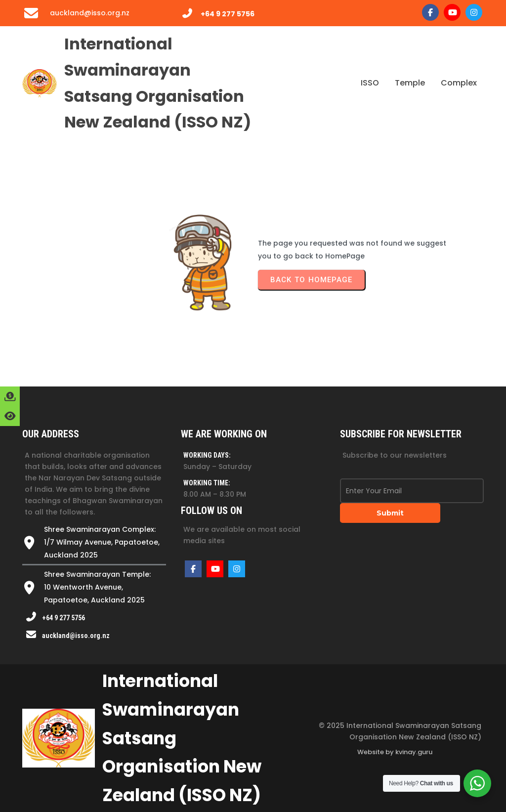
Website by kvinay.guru (395, 752)
